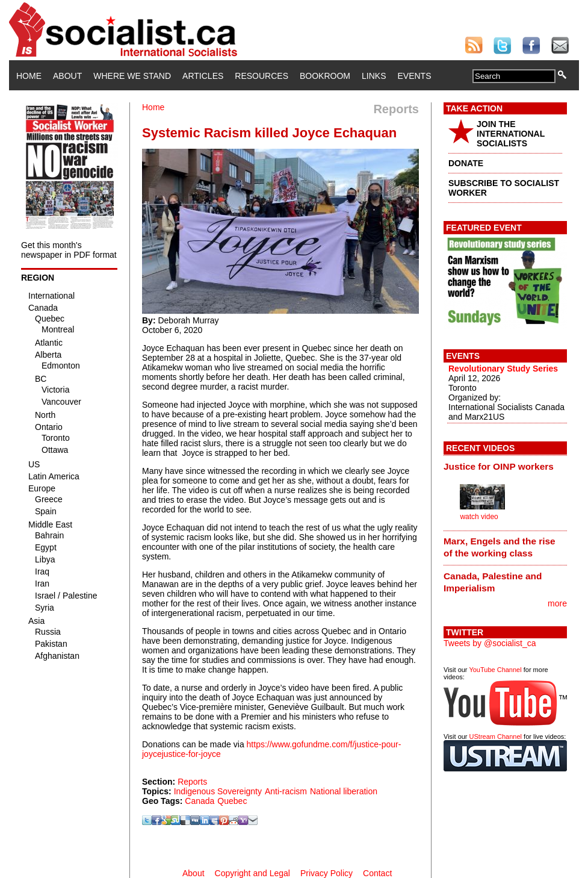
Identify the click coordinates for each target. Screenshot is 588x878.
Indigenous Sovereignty (218, 791)
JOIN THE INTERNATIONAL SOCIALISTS (511, 134)
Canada (200, 801)
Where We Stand (132, 76)
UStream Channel (496, 736)
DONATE (466, 163)
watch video (479, 517)
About (67, 76)
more (557, 603)
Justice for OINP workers (499, 466)
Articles (203, 76)
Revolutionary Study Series (503, 369)
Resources (262, 76)
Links (374, 76)
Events (414, 76)
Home (29, 76)
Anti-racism (286, 791)
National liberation (344, 791)
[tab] (505, 466)
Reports (192, 782)
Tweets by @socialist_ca (490, 643)
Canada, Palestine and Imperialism (493, 582)
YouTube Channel (495, 670)
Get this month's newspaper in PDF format (69, 250)
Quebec (232, 801)
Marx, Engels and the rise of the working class (500, 547)
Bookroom (325, 76)
